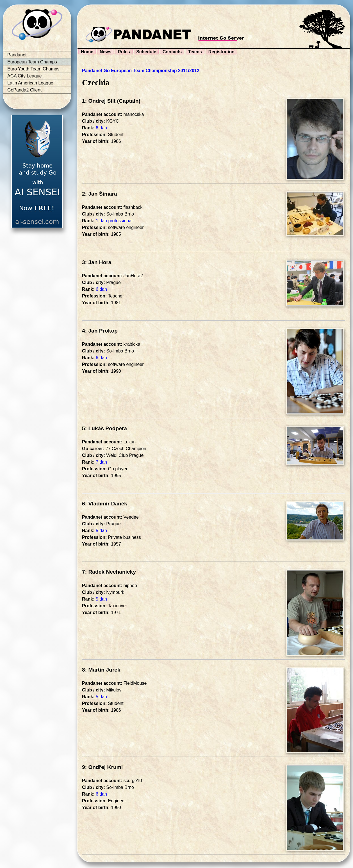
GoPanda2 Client (24, 90)
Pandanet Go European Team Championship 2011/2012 (141, 71)
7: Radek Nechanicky (109, 572)
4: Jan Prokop (100, 331)
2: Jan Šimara (100, 194)
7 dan (101, 462)
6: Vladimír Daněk (105, 504)
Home (87, 52)
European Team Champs (32, 62)
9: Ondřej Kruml (102, 767)
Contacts (172, 52)
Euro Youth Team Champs (33, 69)
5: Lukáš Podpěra (104, 428)
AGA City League (25, 76)
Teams (195, 52)
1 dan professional (114, 221)
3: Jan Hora (97, 262)
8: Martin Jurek (101, 670)
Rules (124, 52)
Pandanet (17, 55)
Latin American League (30, 83)
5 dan (101, 531)
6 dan (101, 128)
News (106, 52)
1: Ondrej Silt (99, 101)
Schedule (146, 52)
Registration (221, 52)
